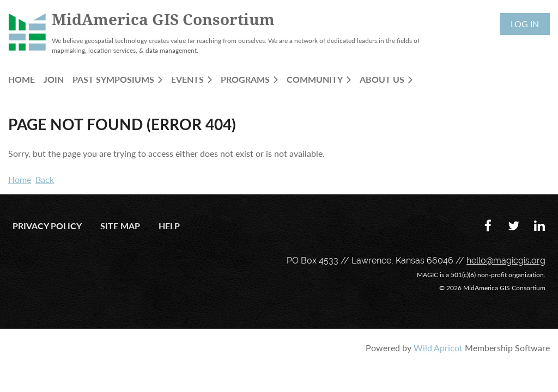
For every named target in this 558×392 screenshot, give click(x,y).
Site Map (120, 226)
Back (45, 179)
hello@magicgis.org (506, 261)
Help (169, 226)
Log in (525, 24)
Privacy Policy (47, 226)
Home (20, 179)
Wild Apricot (438, 348)
